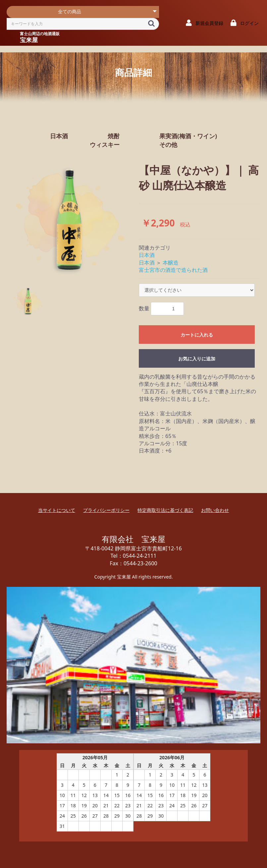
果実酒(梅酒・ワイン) (188, 136)
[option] (70, 219)
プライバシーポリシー (106, 510)
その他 (168, 145)
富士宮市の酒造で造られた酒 (173, 270)
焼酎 (114, 136)
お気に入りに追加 (197, 359)
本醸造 (171, 263)
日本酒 (59, 136)
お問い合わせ (215, 510)
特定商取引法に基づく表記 (165, 510)
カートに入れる (197, 335)
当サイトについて (57, 510)
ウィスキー (105, 145)
